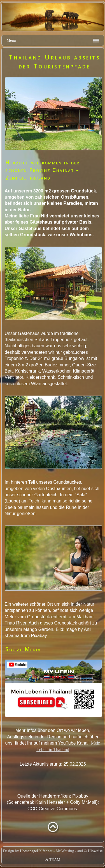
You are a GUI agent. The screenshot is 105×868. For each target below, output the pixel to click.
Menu (11, 41)
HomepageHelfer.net (36, 851)
